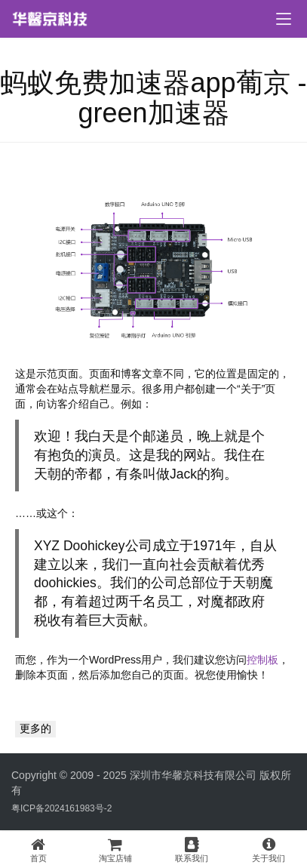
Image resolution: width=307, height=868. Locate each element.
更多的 (35, 728)
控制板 (262, 660)
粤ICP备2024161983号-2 (61, 808)
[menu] (284, 19)
